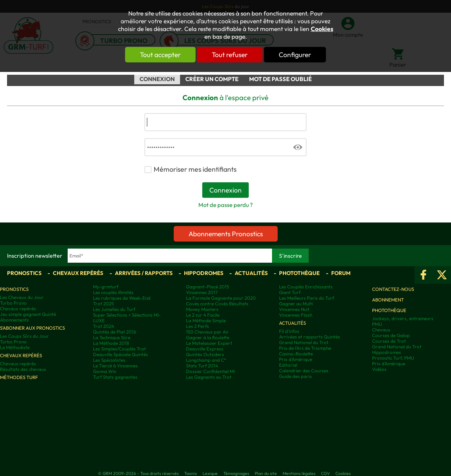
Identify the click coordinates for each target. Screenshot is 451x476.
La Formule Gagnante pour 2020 (221, 298)
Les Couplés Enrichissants (306, 287)
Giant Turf (290, 292)
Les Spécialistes (109, 360)
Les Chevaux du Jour (22, 297)
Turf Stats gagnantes (115, 377)
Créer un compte (212, 79)
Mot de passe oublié (280, 79)
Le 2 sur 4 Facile (203, 315)
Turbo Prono (13, 303)
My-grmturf (106, 287)
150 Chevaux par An (207, 332)
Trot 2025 (103, 304)
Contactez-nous (393, 289)
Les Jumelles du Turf (114, 309)
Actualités (251, 273)
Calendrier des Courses (304, 371)
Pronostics (24, 273)
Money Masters (202, 309)
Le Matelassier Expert (209, 343)
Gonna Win (105, 371)
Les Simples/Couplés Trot (119, 349)
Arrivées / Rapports (144, 273)
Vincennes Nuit (294, 309)
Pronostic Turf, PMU (393, 358)
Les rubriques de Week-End (122, 298)
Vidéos (379, 369)
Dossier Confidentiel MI (210, 371)
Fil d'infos (289, 331)
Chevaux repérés (78, 273)
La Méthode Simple (206, 321)
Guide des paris (295, 376)
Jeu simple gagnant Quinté (28, 314)
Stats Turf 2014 (202, 366)
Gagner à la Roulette (208, 337)
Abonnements (14, 320)
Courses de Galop (391, 335)
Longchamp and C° (206, 360)
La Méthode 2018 (111, 343)
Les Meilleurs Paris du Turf (307, 298)
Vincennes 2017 (202, 292)
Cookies (322, 29)
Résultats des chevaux (23, 369)
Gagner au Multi (296, 304)
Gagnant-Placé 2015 (208, 287)
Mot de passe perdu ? (225, 205)
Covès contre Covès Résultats (217, 304)
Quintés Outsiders (205, 354)
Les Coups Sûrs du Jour (24, 336)
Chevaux (381, 330)
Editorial (288, 365)
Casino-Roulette (296, 354)
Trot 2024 (104, 326)
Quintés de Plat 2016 (115, 332)
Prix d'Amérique (296, 359)
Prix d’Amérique (389, 364)
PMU (377, 324)
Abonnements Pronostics (226, 234)
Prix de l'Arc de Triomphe (305, 348)
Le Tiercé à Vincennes (115, 366)
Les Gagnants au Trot (209, 377)
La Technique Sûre (112, 337)
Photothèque (299, 273)
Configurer (295, 55)
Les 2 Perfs (197, 326)
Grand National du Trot (304, 342)
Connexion (157, 79)
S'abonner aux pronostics (32, 328)
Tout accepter (160, 55)
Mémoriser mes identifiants (195, 169)
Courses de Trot (389, 341)
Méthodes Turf (19, 377)
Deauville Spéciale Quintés (121, 354)
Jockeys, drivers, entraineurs (403, 318)
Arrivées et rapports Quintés (310, 337)
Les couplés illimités (113, 292)
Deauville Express (205, 349)
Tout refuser (230, 55)
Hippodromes (204, 273)
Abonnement (388, 300)
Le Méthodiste (15, 347)
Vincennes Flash (296, 315)
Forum (341, 273)
